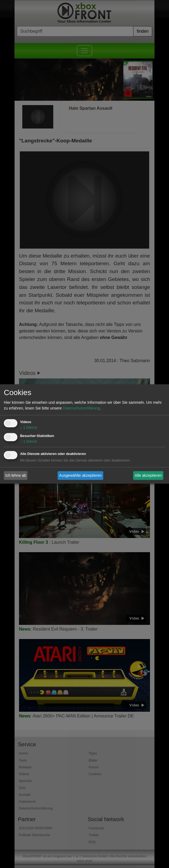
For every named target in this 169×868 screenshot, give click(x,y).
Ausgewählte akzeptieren (80, 475)
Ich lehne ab (16, 475)
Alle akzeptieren (148, 475)
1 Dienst (29, 428)
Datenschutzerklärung (81, 408)
